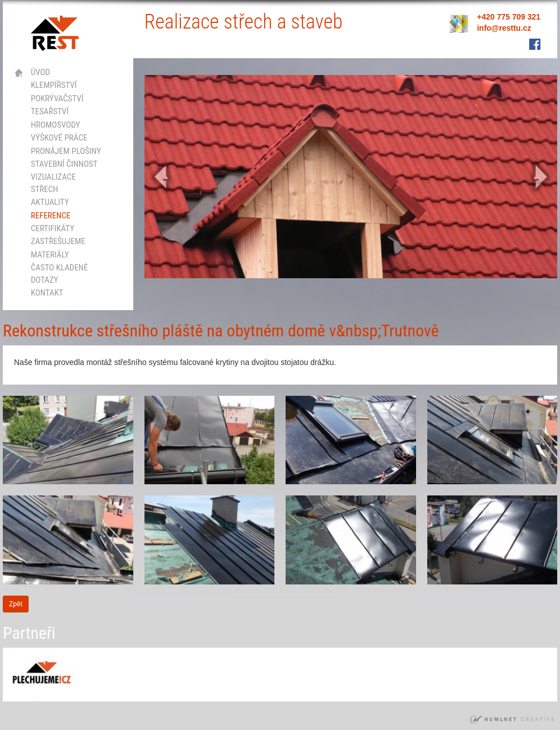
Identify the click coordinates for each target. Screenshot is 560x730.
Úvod (40, 72)
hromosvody (55, 125)
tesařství (50, 111)
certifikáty (53, 228)
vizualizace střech (53, 183)
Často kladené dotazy (59, 273)
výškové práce (59, 138)
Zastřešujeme (58, 241)
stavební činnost (64, 164)
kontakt (47, 293)
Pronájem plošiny (66, 151)
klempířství (54, 85)
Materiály (50, 255)
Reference (51, 216)
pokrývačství (57, 99)
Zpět (16, 604)
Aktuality (50, 202)
